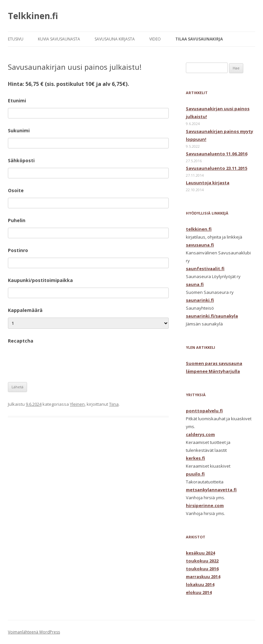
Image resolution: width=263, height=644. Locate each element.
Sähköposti (21, 160)
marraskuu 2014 (203, 577)
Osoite (16, 190)
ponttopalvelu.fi (204, 411)
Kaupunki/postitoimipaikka (40, 280)
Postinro (18, 250)
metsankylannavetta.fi (211, 490)
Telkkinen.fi (33, 16)
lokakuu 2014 (200, 584)
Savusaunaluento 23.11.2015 (217, 168)
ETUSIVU (16, 39)
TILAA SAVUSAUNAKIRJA (199, 39)
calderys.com (200, 434)
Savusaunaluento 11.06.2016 (217, 154)
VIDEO (155, 39)
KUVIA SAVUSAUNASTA (59, 39)
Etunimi (17, 101)
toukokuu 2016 (202, 569)
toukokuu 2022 (202, 561)
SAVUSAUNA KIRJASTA (115, 39)
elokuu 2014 (199, 592)
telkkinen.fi (199, 229)
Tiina (114, 404)
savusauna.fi (200, 245)
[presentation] (58, 361)
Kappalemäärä (25, 310)
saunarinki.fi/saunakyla (212, 316)
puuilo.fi (195, 474)
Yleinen (77, 404)
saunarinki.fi (200, 300)
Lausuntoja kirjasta (208, 183)
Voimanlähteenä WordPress (34, 632)
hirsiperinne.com (205, 505)
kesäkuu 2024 (200, 553)
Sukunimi (19, 130)
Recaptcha (21, 341)
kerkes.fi (195, 458)
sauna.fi (195, 284)
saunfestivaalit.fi (205, 269)
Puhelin (17, 220)
